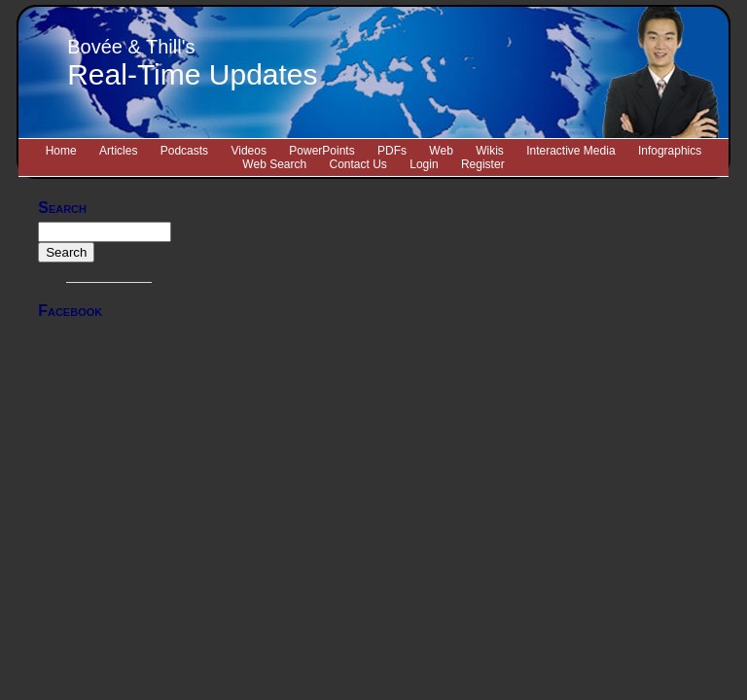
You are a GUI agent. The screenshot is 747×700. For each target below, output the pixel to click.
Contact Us (358, 164)
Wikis (490, 151)
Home (61, 151)
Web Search (274, 164)
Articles (118, 151)
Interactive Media (570, 151)
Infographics (670, 151)
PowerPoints (321, 151)
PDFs (392, 151)
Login (424, 164)
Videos (248, 151)
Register (483, 164)
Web (441, 151)
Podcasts (184, 151)
